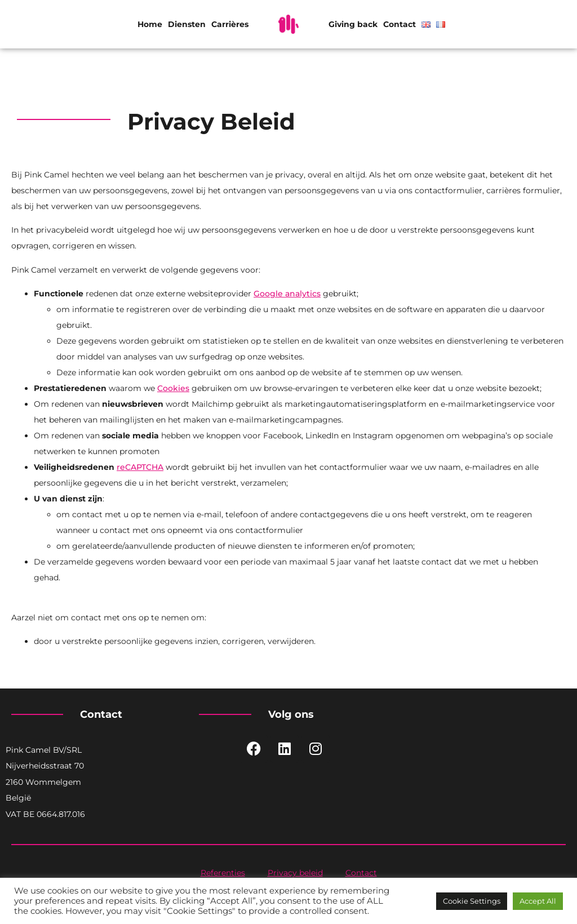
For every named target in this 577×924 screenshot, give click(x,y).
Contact (400, 24)
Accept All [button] (538, 901)
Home (150, 24)
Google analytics (287, 294)
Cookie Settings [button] (472, 901)
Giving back (353, 24)
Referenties (223, 873)
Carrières (230, 24)
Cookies (173, 388)
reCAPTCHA (140, 467)
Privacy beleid (295, 873)
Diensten (187, 24)
